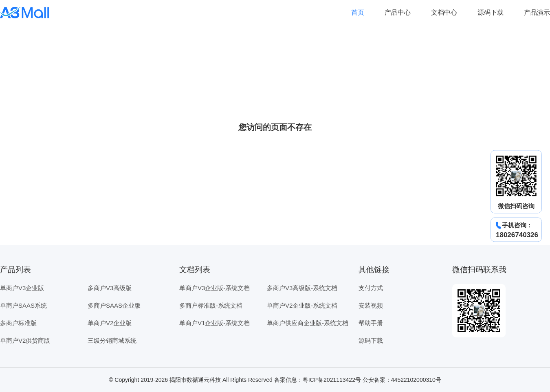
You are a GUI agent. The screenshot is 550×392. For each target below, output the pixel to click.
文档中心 (444, 12)
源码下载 (491, 12)
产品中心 (398, 12)
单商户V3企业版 (22, 288)
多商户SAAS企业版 (114, 305)
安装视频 (371, 305)
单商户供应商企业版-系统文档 (308, 323)
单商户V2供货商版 (25, 340)
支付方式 (371, 288)
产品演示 (537, 12)
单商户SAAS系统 (23, 305)
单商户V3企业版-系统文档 (214, 288)
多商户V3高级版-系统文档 (302, 288)
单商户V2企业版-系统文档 (302, 305)
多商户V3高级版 (110, 288)
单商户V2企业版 (110, 323)
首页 (358, 12)
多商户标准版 (18, 323)
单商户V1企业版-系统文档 (214, 323)
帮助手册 (371, 323)
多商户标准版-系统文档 (211, 305)
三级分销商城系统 (112, 340)
